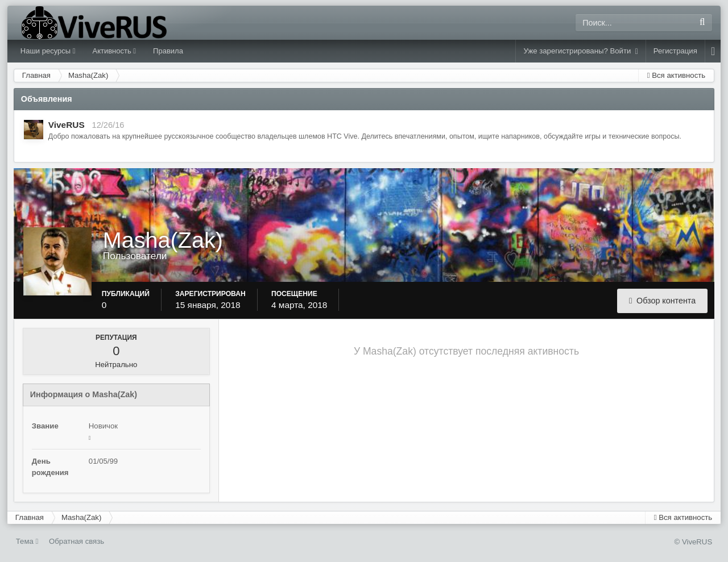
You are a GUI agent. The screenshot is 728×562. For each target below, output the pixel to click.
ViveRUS (67, 125)
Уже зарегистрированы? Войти (580, 51)
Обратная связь (76, 541)
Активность (114, 51)
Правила (168, 51)
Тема (27, 541)
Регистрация (675, 51)
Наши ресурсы (48, 51)
